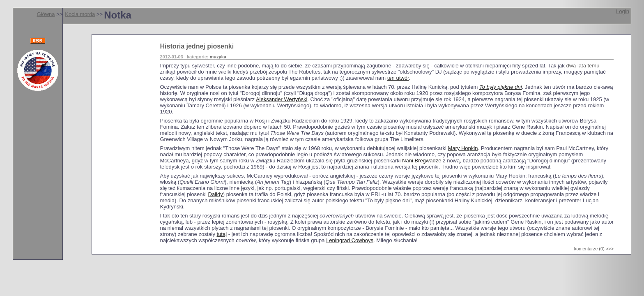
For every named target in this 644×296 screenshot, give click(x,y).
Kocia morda (80, 14)
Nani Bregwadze (422, 161)
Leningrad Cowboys (350, 240)
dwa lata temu (583, 66)
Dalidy (216, 194)
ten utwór (398, 78)
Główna (46, 14)
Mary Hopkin (463, 148)
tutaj (222, 234)
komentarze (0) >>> (594, 249)
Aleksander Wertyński (282, 99)
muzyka (218, 57)
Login (623, 11)
